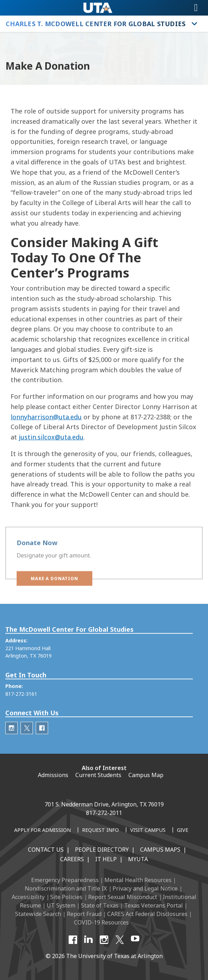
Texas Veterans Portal (154, 905)
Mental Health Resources (138, 880)
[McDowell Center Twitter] (27, 743)
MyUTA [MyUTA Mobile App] (138, 859)
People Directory (102, 850)
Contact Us (46, 850)
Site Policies (66, 897)
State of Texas (100, 905)
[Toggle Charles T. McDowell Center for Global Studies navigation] (195, 24)
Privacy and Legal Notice (145, 888)
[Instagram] (104, 940)
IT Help (106, 859)
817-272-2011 (104, 813)
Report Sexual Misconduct (123, 897)
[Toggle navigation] (196, 8)
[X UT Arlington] (120, 940)
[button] (54, 584)
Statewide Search (38, 914)
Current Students (98, 775)
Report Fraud (84, 914)
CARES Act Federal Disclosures (147, 914)
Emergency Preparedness (65, 880)
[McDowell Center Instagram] (11, 743)
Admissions (53, 775)
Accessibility (28, 897)
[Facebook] (73, 940)
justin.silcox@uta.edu (51, 437)
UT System (61, 905)
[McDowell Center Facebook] (42, 743)
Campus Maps (160, 850)
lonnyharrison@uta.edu (46, 417)
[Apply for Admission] (42, 830)
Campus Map (146, 775)
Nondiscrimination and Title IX (66, 888)
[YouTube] (135, 940)
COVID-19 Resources (101, 922)
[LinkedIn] (88, 940)
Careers (72, 859)
